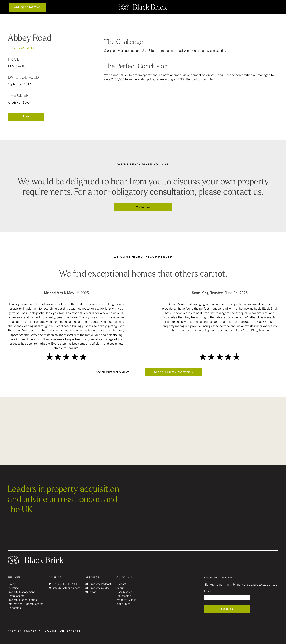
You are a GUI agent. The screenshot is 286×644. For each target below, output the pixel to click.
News (91, 592)
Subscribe (227, 609)
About (120, 588)
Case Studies (124, 592)
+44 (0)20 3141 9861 (27, 7)
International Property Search (26, 604)
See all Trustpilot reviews (113, 372)
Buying (12, 584)
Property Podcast (98, 584)
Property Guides (97, 588)
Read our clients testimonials (174, 372)
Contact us (143, 207)
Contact (121, 584)
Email (208, 591)
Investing (13, 588)
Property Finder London (22, 600)
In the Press (123, 604)
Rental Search (16, 596)
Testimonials (124, 596)
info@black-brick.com (64, 588)
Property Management (21, 592)
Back (26, 116)
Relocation (14, 608)
